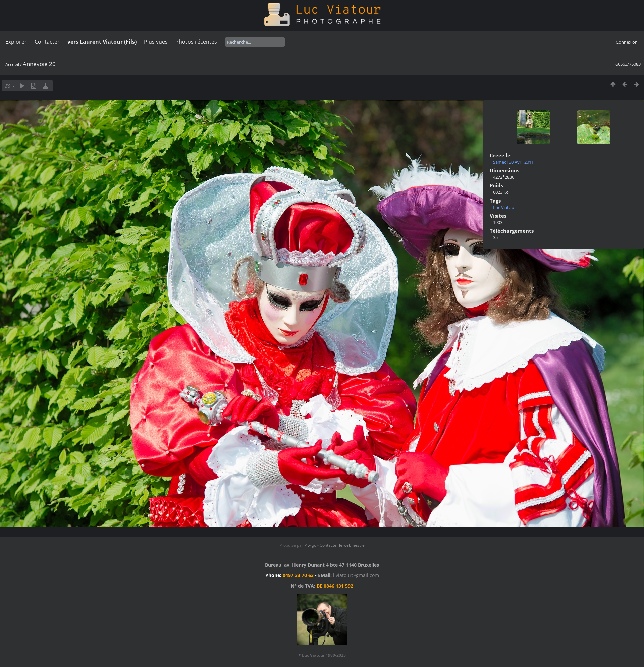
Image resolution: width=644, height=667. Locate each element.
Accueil (12, 64)
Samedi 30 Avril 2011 (513, 162)
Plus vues (156, 42)
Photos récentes (196, 42)
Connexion (627, 42)
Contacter (47, 42)
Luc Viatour (504, 207)
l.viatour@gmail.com (356, 575)
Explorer (16, 42)
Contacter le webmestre (342, 545)
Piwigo (310, 545)
